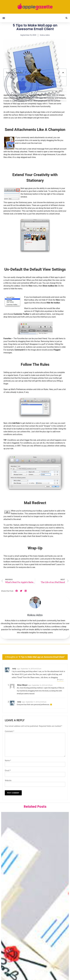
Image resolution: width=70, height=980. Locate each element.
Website (8, 780)
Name (8, 760)
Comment (9, 731)
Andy (14, 669)
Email (8, 770)
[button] (4, 18)
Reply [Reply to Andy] (61, 680)
